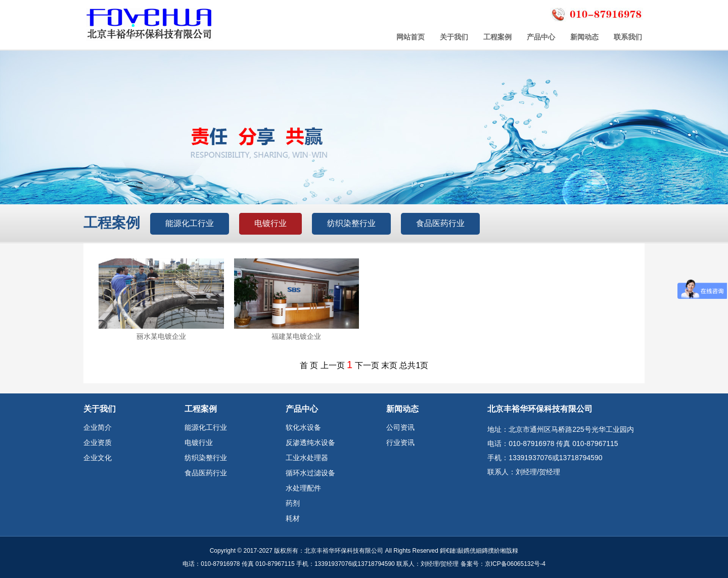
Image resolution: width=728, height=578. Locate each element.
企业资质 (98, 442)
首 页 (309, 365)
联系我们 (628, 37)
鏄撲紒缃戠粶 (500, 551)
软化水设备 (303, 427)
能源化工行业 (190, 223)
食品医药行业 (440, 223)
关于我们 (454, 37)
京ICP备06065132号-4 (515, 564)
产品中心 (541, 37)
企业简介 (98, 427)
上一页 (333, 365)
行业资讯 (400, 442)
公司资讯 (400, 427)
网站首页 (411, 37)
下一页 (367, 365)
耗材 (293, 518)
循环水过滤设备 (310, 473)
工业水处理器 (307, 458)
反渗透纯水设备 (310, 442)
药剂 (293, 503)
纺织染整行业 (351, 223)
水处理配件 (303, 488)
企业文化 (98, 458)
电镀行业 (270, 223)
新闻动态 (584, 37)
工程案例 (497, 37)
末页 (389, 365)
